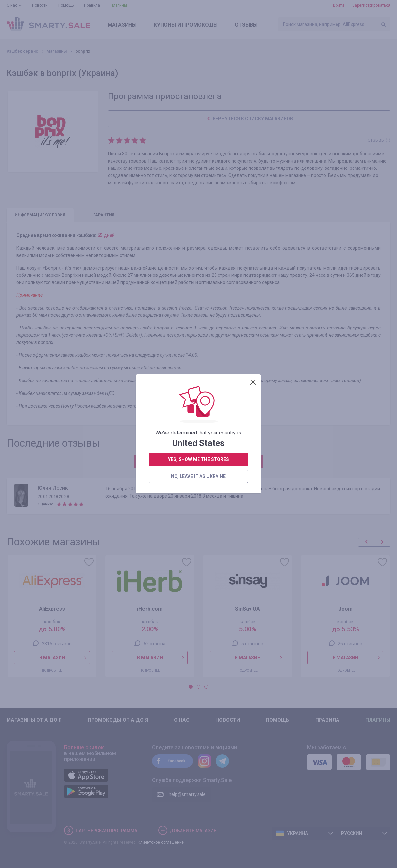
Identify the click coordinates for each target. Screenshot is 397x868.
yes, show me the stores (198, 179)
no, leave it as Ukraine (198, 196)
